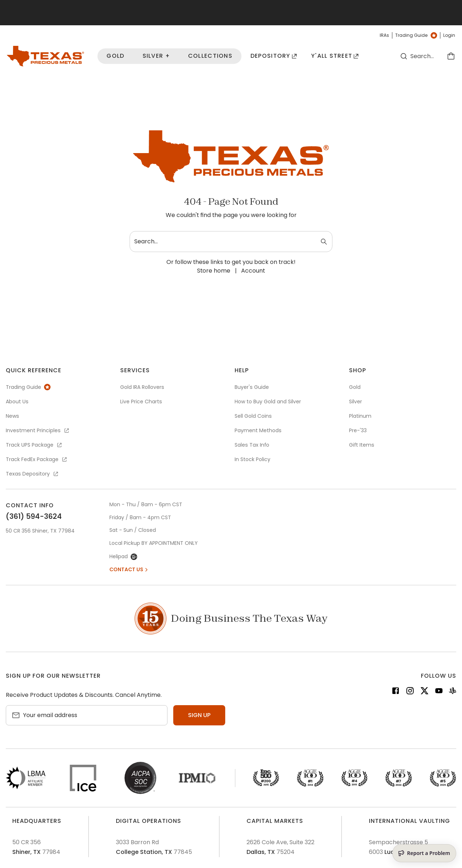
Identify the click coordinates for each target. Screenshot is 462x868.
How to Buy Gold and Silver (268, 402)
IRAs (384, 35)
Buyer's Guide (252, 387)
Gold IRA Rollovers (142, 387)
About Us (17, 402)
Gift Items (362, 445)
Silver (356, 402)
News (12, 416)
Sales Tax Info (252, 445)
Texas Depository (32, 474)
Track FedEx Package (37, 459)
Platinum (360, 416)
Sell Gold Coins (253, 416)
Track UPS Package (34, 445)
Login (449, 35)
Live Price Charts (141, 402)
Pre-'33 (358, 430)
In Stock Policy (252, 459)
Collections (210, 56)
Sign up (199, 715)
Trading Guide (416, 35)
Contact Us (129, 569)
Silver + (156, 56)
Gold (115, 56)
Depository (274, 56)
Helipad (123, 556)
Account (253, 271)
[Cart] (451, 56)
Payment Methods (258, 430)
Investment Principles (38, 430)
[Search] (404, 56)
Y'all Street (335, 56)
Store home (214, 271)
